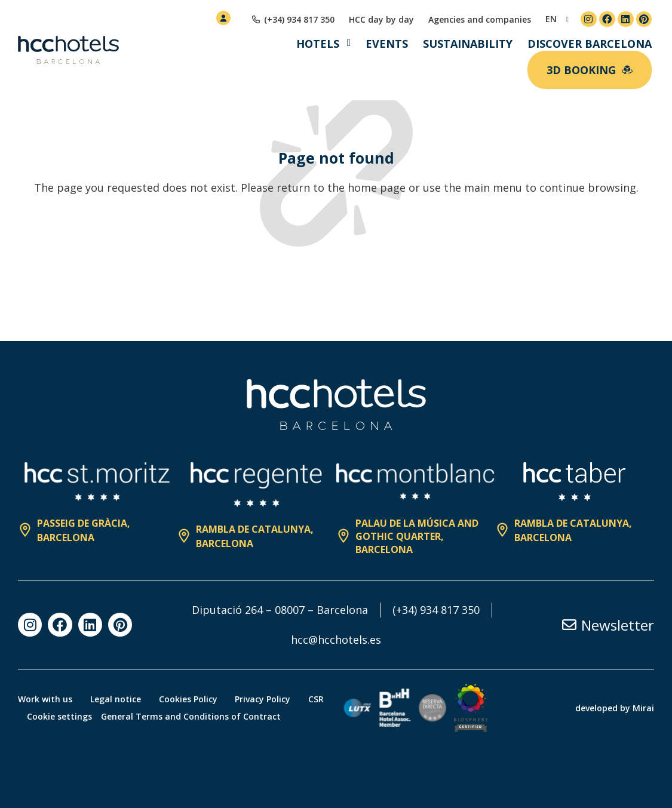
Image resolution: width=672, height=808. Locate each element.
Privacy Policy (263, 699)
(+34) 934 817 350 (436, 610)
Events (387, 44)
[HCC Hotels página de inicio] (68, 50)
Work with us (45, 699)
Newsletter (618, 625)
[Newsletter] (569, 625)
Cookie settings (59, 716)
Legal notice (116, 699)
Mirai (643, 708)
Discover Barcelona (590, 44)
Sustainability (468, 44)
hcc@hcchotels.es (336, 640)
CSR (317, 699)
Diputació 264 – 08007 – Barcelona (280, 610)
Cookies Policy (188, 699)
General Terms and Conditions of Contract (191, 716)
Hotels (318, 44)
